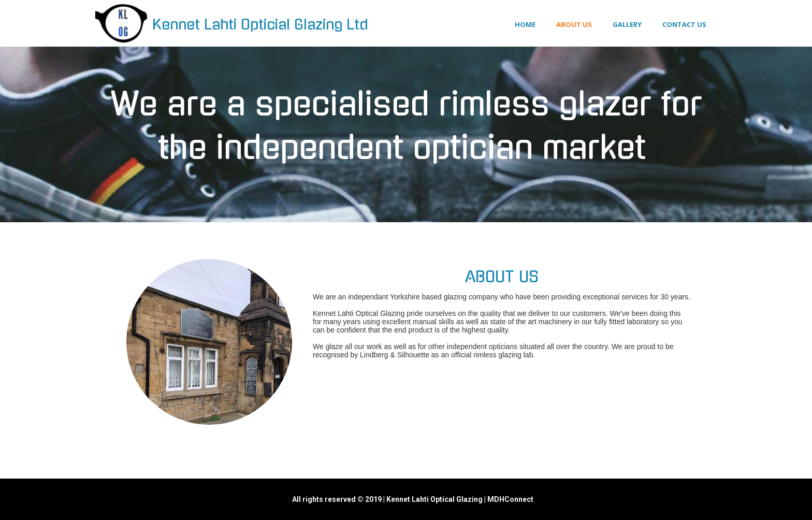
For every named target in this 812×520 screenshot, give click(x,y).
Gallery (627, 24)
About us (574, 24)
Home (525, 24)
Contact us (684, 24)
